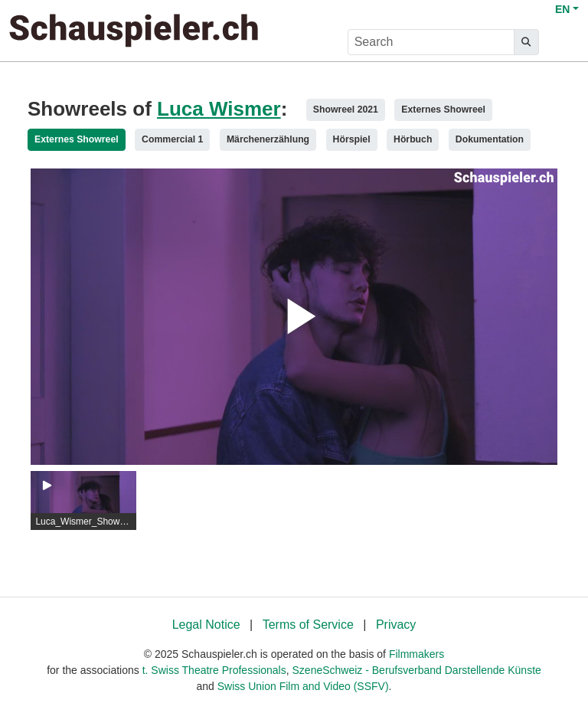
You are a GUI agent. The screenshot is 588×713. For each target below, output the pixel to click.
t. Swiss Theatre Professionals (214, 670)
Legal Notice (206, 625)
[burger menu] (562, 43)
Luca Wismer (219, 109)
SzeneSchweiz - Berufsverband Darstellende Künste (417, 670)
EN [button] (562, 9)
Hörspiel (352, 139)
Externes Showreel (443, 110)
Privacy (396, 625)
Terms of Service (308, 625)
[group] (83, 501)
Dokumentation (490, 139)
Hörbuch (413, 139)
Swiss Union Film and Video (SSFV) (303, 686)
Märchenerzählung (268, 139)
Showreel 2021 (346, 110)
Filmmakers (416, 654)
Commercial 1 (172, 139)
